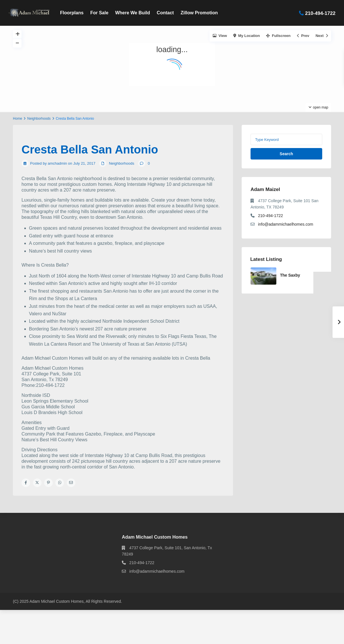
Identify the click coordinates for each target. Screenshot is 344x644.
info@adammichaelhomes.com (286, 224)
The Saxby (290, 275)
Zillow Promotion (199, 13)
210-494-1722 (320, 13)
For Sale (99, 13)
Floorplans (72, 13)
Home (17, 119)
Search (287, 154)
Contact (165, 13)
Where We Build (133, 13)
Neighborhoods (39, 119)
